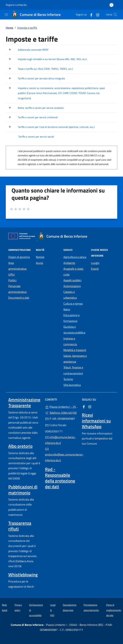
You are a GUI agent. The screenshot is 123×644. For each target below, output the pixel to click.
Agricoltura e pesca (75, 257)
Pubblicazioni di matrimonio (23, 490)
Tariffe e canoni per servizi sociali (36, 137)
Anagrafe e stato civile (73, 272)
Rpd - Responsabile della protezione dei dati (60, 478)
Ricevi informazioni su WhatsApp (96, 421)
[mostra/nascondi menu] (6, 14)
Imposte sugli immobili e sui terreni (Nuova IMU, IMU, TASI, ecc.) (52, 59)
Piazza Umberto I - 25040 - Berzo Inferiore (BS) (61, 406)
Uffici (12, 275)
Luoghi (95, 263)
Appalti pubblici (72, 280)
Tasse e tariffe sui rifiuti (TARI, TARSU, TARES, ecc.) (45, 69)
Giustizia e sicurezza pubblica (74, 330)
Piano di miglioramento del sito (114, 610)
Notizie (40, 257)
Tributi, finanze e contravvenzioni (73, 370)
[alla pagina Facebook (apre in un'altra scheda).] (90, 15)
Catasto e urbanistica (70, 295)
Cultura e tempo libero (73, 306)
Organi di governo (19, 257)
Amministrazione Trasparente (24, 402)
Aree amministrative (17, 266)
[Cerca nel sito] (115, 15)
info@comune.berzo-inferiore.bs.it (60, 440)
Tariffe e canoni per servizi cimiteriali (38, 117)
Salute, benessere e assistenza (75, 359)
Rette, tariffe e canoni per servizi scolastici (41, 108)
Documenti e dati (19, 298)
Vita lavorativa (72, 385)
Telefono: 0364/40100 (61, 413)
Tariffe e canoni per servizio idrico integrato (41, 78)
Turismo (68, 379)
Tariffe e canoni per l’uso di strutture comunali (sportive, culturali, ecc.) (56, 127)
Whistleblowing (23, 575)
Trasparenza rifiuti (20, 526)
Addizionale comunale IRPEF (33, 50)
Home (9, 28)
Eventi (95, 269)
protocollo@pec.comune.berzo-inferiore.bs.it (61, 455)
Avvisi (39, 263)
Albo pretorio (20, 446)
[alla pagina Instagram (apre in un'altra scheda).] (96, 15)
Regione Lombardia (16, 5)
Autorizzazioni (72, 286)
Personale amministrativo (18, 289)
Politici (12, 280)
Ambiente (69, 263)
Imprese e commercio (70, 341)
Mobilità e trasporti (75, 350)
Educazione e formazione (72, 318)
